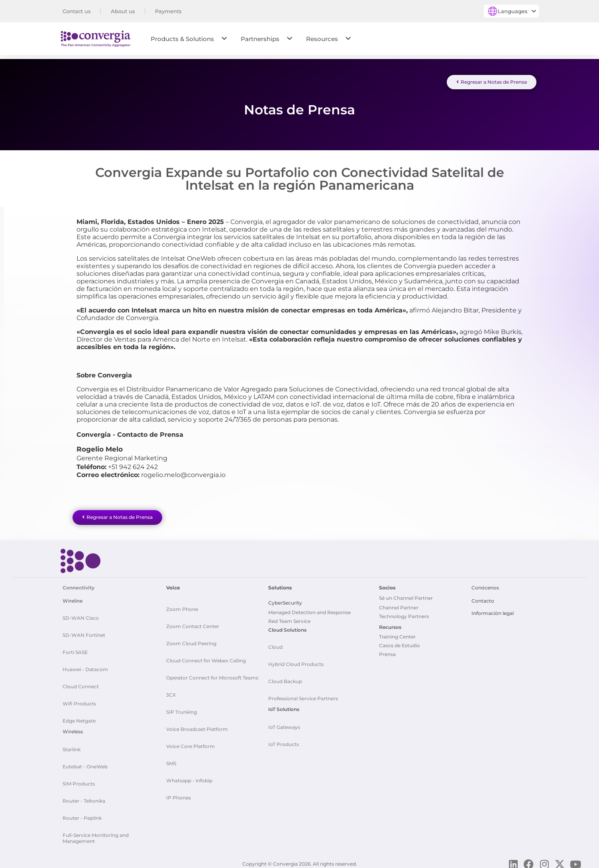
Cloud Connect (81, 684)
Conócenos (485, 585)
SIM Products (79, 781)
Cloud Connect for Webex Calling (206, 658)
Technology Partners (404, 614)
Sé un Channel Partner (406, 595)
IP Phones (179, 795)
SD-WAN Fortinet (84, 632)
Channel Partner (399, 605)
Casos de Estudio (400, 643)
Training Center (397, 634)
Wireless (73, 729)
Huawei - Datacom (85, 667)
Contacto (483, 598)
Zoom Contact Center (193, 624)
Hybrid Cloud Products (296, 661)
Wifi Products (79, 701)
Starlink (72, 747)
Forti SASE (75, 649)
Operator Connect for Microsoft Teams (212, 675)
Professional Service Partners (303, 696)
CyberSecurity (285, 600)
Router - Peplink (82, 815)
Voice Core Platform (191, 743)
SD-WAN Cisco (81, 615)
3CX (171, 692)
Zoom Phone (182, 606)
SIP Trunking (182, 709)
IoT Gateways (284, 724)
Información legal (493, 610)
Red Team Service (289, 618)
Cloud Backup (285, 678)
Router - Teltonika (84, 798)
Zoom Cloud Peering (191, 641)
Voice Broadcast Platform (197, 726)
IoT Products (284, 741)
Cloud (275, 644)
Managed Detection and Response (309, 610)
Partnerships (266, 39)
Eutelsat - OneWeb (85, 764)
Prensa (387, 651)
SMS (171, 761)
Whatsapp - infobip (189, 778)
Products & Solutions (189, 39)
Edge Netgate (79, 718)
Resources (328, 39)
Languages (517, 11)
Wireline (73, 598)
